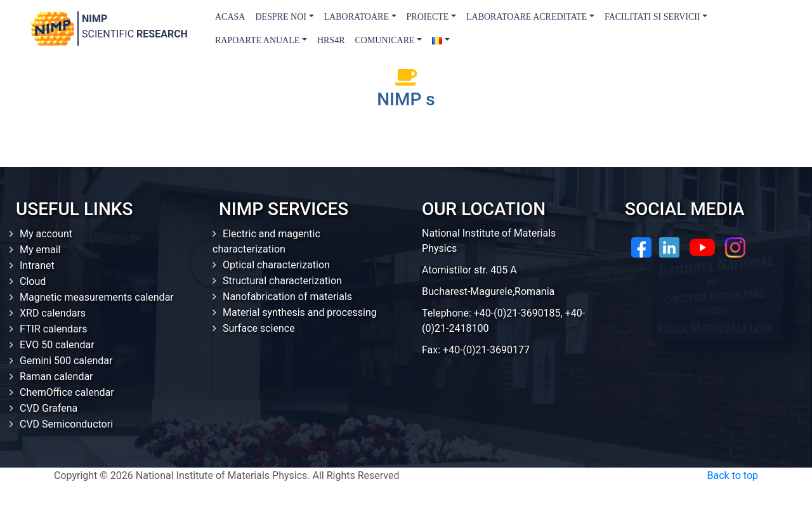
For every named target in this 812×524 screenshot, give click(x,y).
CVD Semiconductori (66, 424)
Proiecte (428, 17)
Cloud (33, 281)
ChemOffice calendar (67, 392)
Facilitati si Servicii (652, 17)
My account (46, 234)
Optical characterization (276, 265)
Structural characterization (282, 281)
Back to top (733, 475)
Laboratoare (357, 17)
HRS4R (331, 40)
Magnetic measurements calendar (97, 297)
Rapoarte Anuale (257, 40)
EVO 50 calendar (57, 345)
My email (40, 250)
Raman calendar (56, 377)
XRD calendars (53, 313)
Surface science (259, 328)
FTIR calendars (53, 329)
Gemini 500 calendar (66, 361)
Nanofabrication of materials (287, 297)
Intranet (37, 265)
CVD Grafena (49, 408)
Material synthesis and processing (300, 312)
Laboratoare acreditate (527, 17)
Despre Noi (281, 17)
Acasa (230, 17)
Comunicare (384, 40)
